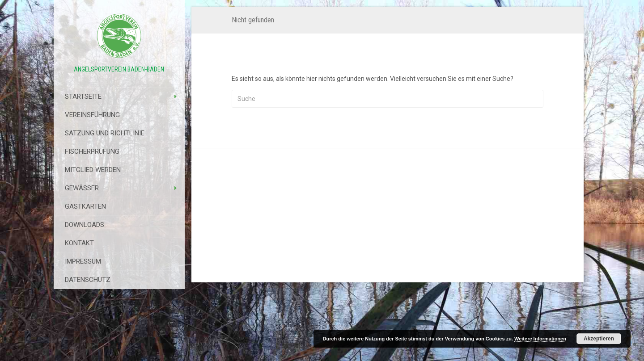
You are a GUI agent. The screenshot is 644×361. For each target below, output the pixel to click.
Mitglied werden (93, 170)
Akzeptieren (599, 339)
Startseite (83, 97)
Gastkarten (85, 206)
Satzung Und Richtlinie (105, 133)
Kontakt (79, 243)
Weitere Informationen (540, 339)
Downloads (85, 225)
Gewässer (82, 188)
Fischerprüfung (92, 151)
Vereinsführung (92, 115)
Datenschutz (88, 280)
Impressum (83, 261)
